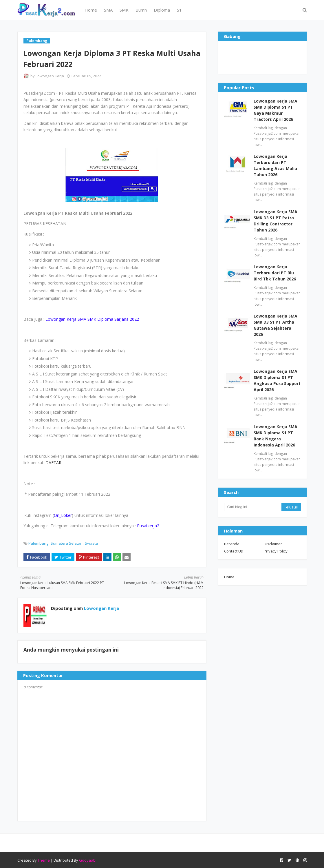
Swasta (91, 543)
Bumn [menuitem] (141, 10)
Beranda (232, 544)
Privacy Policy (276, 551)
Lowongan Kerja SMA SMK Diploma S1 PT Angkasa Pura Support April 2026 (277, 380)
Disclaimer (273, 544)
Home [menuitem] (91, 10)
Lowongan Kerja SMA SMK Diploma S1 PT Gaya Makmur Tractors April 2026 (276, 110)
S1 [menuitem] (179, 10)
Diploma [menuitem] (162, 10)
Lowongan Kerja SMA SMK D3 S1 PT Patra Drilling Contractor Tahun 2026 (276, 221)
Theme (44, 860)
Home (229, 577)
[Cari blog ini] (253, 507)
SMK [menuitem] (124, 10)
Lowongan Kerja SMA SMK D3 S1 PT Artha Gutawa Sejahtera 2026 (276, 325)
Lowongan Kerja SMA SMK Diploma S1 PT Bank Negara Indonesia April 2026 (276, 436)
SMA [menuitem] (108, 10)
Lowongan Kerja (50, 76)
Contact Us (234, 551)
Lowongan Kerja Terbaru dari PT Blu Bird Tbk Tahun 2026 (275, 273)
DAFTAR (53, 463)
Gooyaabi (88, 860)
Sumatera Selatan (67, 543)
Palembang (38, 543)
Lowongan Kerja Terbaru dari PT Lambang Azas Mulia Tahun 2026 (275, 165)
